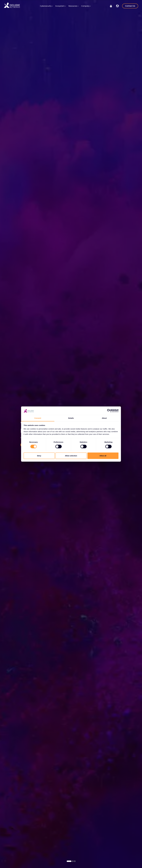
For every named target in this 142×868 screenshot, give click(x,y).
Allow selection (71, 456)
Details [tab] (71, 418)
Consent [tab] (38, 418)
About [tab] (104, 418)
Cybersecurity (46, 6)
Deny (39, 456)
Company (86, 6)
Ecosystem (61, 6)
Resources (74, 6)
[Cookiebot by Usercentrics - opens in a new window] (109, 411)
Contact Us (130, 6)
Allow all (103, 456)
